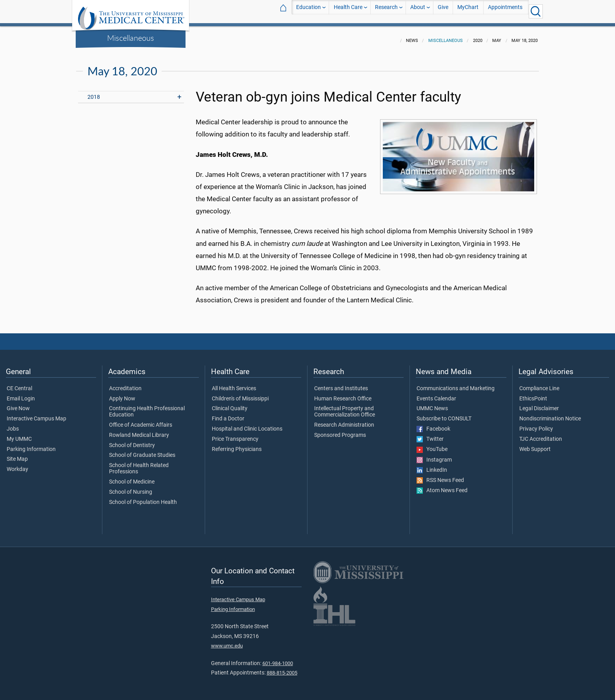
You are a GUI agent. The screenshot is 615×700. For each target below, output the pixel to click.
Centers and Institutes (341, 384)
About (418, 11)
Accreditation (125, 384)
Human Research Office (343, 394)
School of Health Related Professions (139, 464)
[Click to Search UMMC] (536, 11)
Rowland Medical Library (139, 431)
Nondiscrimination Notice (550, 414)
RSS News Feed (440, 476)
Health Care (348, 11)
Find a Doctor (228, 414)
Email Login (21, 394)
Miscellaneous (131, 38)
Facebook (433, 424)
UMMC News (432, 404)
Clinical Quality (230, 404)
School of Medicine (132, 477)
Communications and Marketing (456, 384)
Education (308, 11)
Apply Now (122, 394)
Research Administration (344, 420)
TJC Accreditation (541, 435)
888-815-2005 (282, 668)
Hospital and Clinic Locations (247, 424)
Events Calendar (436, 394)
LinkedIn (432, 465)
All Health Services (234, 384)
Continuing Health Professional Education (147, 407)
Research (386, 11)
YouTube (432, 445)
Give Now (18, 404)
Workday (17, 465)
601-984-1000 (278, 659)
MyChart (468, 11)
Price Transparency (235, 435)
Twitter (430, 435)
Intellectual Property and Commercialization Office (345, 407)
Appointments (505, 11)
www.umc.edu (227, 641)
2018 (94, 92)
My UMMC (19, 435)
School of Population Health (143, 498)
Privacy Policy (536, 424)
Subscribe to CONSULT (444, 414)
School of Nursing (131, 487)
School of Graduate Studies (142, 451)
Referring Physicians (237, 445)
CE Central (19, 384)
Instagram (434, 455)
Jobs (13, 424)
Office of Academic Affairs (141, 420)
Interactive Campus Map (36, 414)
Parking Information (31, 445)
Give (443, 11)
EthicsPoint (533, 394)
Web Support (535, 445)
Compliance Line (539, 384)
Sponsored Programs (340, 431)
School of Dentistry (132, 441)
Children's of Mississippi (240, 394)
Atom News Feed (442, 486)
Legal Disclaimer (539, 404)
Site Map (17, 455)
